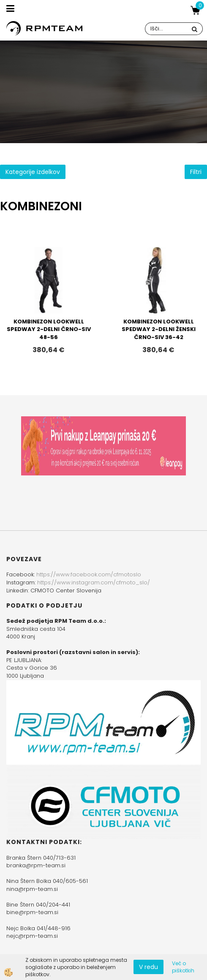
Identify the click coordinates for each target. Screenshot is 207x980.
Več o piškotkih (183, 967)
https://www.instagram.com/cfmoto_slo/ (94, 582)
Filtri (196, 172)
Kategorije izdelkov (33, 172)
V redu (148, 967)
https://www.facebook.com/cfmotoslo (89, 574)
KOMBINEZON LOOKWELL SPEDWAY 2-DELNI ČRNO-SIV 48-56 (49, 329)
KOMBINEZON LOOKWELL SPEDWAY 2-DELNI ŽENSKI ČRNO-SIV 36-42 (159, 329)
